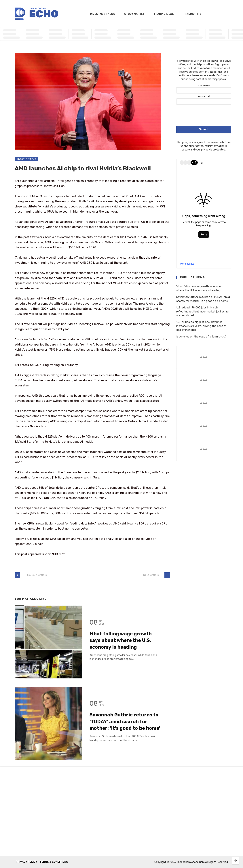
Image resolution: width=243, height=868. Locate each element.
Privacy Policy (26, 862)
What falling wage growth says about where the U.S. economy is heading (121, 640)
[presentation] (204, 116)
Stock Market (134, 14)
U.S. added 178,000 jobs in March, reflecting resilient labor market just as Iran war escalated (203, 311)
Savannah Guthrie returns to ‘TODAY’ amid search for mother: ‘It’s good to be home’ (125, 722)
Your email (204, 99)
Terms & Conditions (54, 862)
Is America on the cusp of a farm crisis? (201, 337)
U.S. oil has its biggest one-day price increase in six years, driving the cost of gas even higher (201, 326)
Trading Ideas (164, 14)
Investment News (103, 14)
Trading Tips (192, 14)
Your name (204, 88)
